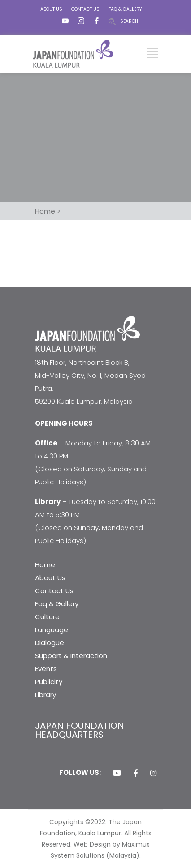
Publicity (49, 682)
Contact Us (54, 591)
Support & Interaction (71, 656)
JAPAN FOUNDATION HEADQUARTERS (80, 730)
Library (46, 695)
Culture (47, 617)
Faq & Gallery (57, 604)
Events (46, 669)
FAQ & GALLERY (125, 9)
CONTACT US (85, 9)
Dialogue (50, 643)
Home (45, 565)
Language (52, 630)
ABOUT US (51, 9)
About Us (50, 578)
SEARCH (129, 21)
